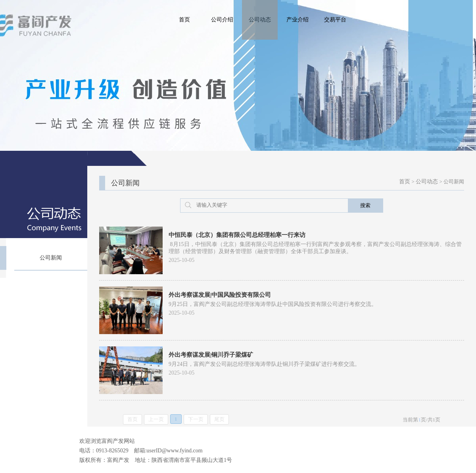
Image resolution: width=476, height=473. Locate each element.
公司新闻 (51, 258)
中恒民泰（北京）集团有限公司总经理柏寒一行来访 (237, 235)
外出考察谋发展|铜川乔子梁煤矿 (211, 355)
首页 (184, 20)
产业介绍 (297, 20)
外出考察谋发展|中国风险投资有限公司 (220, 295)
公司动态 (260, 20)
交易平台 (335, 20)
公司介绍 (222, 20)
